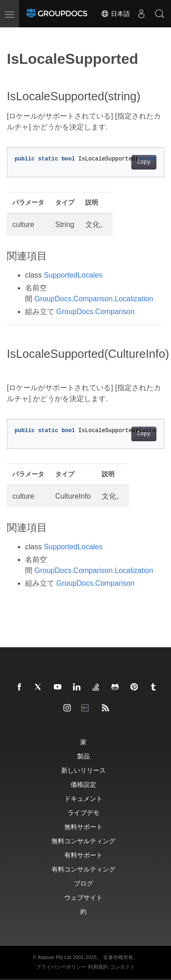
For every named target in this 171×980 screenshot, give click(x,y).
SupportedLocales (73, 275)
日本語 (115, 14)
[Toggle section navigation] (15, 35)
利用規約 (98, 967)
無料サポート (83, 827)
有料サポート (83, 855)
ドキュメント (83, 798)
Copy (144, 162)
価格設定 (83, 784)
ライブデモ (83, 812)
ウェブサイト (83, 897)
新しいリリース (83, 770)
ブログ (83, 883)
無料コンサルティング (83, 841)
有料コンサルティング (83, 869)
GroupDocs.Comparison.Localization (94, 299)
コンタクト (122, 967)
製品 (83, 756)
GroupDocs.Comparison (95, 312)
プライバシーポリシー (61, 967)
